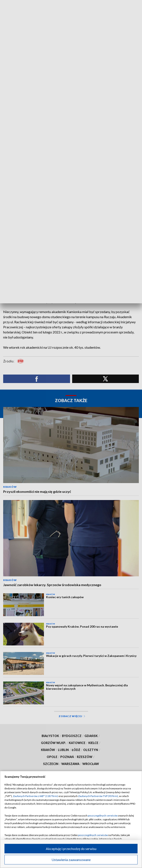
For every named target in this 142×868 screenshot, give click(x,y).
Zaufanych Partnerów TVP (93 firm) (98, 796)
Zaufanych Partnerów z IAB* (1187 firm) (35, 796)
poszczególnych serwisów (103, 816)
